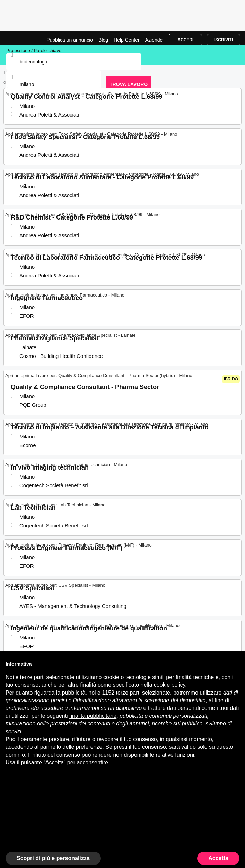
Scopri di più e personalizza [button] (53, 858)
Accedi (185, 40)
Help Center (127, 40)
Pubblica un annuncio (70, 40)
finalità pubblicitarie (93, 716)
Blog (103, 40)
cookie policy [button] (169, 685)
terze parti (128, 693)
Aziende (154, 40)
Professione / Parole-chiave (34, 50)
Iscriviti (224, 40)
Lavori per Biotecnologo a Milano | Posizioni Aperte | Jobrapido (23, 38)
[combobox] (54, 84)
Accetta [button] (218, 858)
